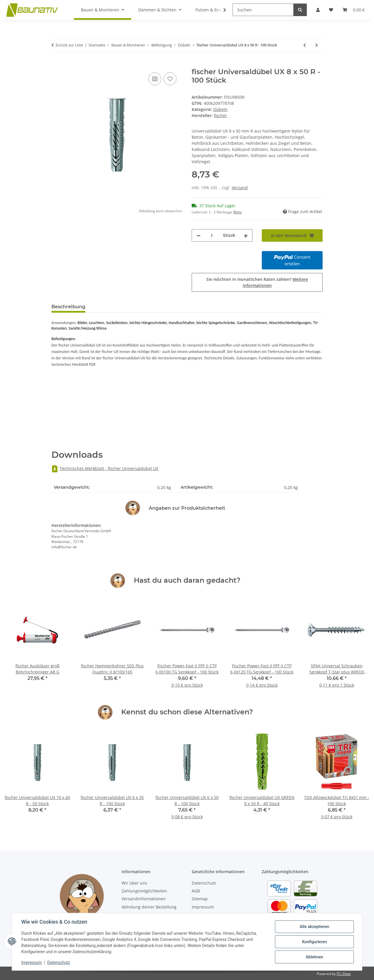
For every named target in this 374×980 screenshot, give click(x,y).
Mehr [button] (238, 212)
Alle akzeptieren (314, 927)
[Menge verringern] (198, 235)
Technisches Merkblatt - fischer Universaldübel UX (105, 468)
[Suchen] (263, 10)
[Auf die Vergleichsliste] (155, 79)
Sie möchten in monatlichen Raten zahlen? (257, 282)
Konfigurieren (314, 942)
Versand (240, 188)
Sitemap (200, 899)
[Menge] (212, 235)
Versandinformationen (144, 899)
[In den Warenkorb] (56, 65)
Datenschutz (59, 962)
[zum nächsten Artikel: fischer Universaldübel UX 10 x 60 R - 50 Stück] (317, 45)
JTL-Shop (344, 974)
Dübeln (220, 109)
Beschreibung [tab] (68, 307)
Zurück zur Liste (69, 45)
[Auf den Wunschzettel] (170, 79)
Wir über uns (134, 883)
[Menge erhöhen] (246, 235)
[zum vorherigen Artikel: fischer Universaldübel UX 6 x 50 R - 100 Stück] (305, 45)
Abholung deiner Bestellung (149, 907)
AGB (196, 891)
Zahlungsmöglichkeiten (144, 891)
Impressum (32, 962)
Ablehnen (314, 957)
